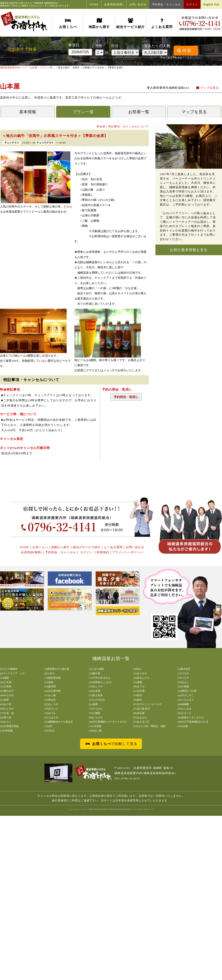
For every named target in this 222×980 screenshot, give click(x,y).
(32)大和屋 (6, 686)
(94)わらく (6, 722)
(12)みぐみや (140, 673)
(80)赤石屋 (139, 713)
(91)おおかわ (140, 717)
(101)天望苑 (95, 726)
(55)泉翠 (4, 700)
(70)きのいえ (51, 709)
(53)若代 (138, 695)
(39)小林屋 (183, 686)
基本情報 (28, 112)
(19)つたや (183, 678)
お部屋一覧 (139, 112)
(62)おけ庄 (6, 704)
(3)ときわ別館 (96, 669)
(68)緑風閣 (183, 704)
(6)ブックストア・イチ (12, 673)
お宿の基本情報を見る (189, 250)
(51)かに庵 (50, 695)
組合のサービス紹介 (87, 547)
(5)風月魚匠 (184, 669)
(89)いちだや (96, 717)
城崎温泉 (4, 3)
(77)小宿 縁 (7, 713)
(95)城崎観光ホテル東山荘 (59, 722)
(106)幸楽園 (6, 731)
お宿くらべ (68, 23)
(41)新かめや (7, 691)
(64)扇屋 (93, 704)
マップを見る (208, 88)
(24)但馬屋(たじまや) (100, 682)
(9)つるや (50, 673)
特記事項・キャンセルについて (129, 126)
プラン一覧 (46, 68)
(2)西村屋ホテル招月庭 (57, 669)
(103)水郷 (183, 726)
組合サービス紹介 (131, 23)
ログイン (192, 4)
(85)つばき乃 (51, 717)
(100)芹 (48, 726)
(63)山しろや (51, 704)
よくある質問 (162, 23)
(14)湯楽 (4, 678)
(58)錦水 (138, 700)
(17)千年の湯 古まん (100, 678)
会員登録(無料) (114, 4)
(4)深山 (137, 669)
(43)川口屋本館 (53, 691)
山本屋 (34, 68)
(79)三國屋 (94, 713)
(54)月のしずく (186, 695)
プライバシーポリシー (128, 552)
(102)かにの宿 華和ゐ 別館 (149, 726)
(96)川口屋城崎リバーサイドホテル (108, 722)
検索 (184, 50)
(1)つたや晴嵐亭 (9, 669)
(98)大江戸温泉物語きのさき (193, 722)
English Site (211, 4)
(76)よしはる (184, 709)
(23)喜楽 (49, 682)
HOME (94, 4)
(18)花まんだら (141, 678)
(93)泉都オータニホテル (191, 717)
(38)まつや (139, 686)
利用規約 (103, 552)
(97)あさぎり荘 (141, 722)
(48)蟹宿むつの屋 (187, 691)
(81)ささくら (184, 713)
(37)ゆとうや (96, 686)
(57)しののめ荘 (97, 700)
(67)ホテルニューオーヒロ (147, 704)
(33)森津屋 (50, 686)
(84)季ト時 (6, 717)
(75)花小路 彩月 (142, 709)
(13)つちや (183, 673)
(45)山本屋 (94, 691)
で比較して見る (112, 744)
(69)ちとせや (7, 709)
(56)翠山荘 (50, 700)
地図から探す (99, 23)
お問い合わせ (138, 4)
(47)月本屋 (139, 691)
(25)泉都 (138, 682)
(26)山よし (183, 682)
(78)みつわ (50, 713)
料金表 (101, 126)
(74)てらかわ (96, 709)
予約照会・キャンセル (166, 4)
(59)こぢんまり (186, 700)
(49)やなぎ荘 (7, 695)
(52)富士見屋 (96, 695)
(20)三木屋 (6, 682)
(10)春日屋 (94, 673)
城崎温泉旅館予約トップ (13, 68)
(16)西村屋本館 (53, 678)
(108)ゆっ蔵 (95, 731)
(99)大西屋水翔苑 (9, 726)
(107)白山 (50, 731)
